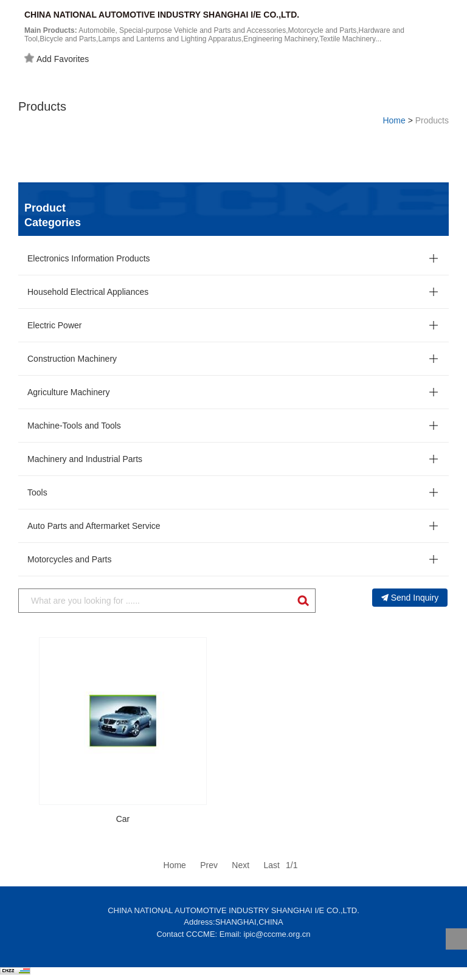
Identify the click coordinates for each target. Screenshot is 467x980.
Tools (37, 492)
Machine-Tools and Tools (74, 426)
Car (123, 819)
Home (394, 120)
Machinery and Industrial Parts (85, 459)
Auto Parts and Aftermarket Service (94, 526)
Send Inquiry (410, 598)
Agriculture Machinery (68, 392)
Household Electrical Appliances (88, 292)
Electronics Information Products (89, 258)
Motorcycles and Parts (70, 559)
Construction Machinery (72, 359)
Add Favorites (57, 58)
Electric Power (54, 325)
